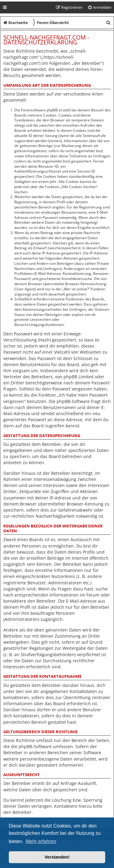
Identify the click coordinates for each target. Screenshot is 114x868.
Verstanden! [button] (57, 857)
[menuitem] (100, 7)
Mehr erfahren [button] (41, 841)
